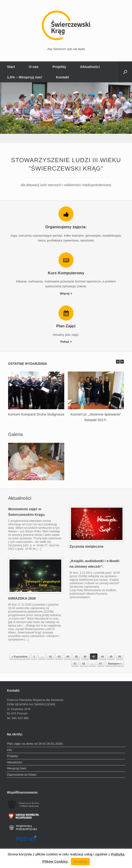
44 (68, 657)
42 (50, 657)
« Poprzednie (19, 657)
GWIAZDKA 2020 (22, 598)
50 (120, 657)
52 (84, 664)
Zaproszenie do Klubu (22, 775)
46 (85, 657)
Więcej (66, 293)
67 (101, 664)
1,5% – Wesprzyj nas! (24, 77)
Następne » (115, 664)
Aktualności (90, 67)
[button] (125, 72)
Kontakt (62, 77)
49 (111, 657)
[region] (66, 113)
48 (102, 657)
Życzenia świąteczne (87, 546)
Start (11, 67)
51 (75, 664)
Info (10, 750)
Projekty (59, 67)
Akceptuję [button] (80, 862)
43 (59, 657)
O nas (34, 67)
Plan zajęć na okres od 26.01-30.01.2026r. (35, 744)
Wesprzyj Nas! (17, 768)
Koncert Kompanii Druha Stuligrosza (36, 414)
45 (76, 657)
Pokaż (66, 342)
